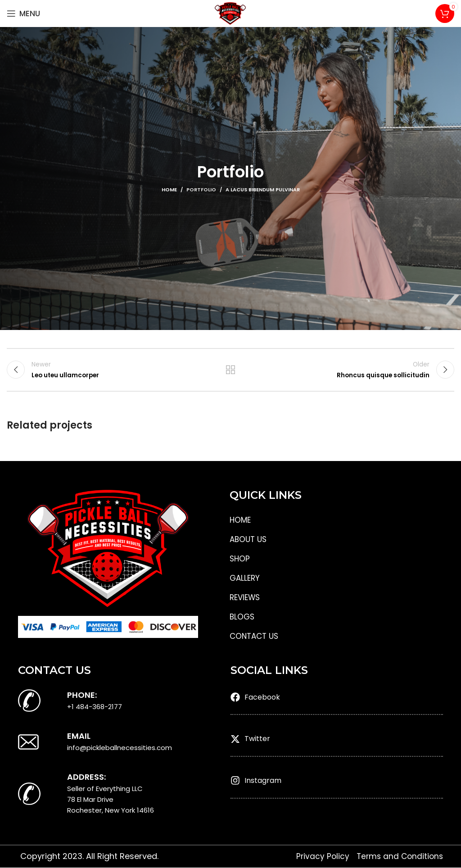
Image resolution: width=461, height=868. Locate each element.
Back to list (230, 371)
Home (169, 190)
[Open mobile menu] (23, 14)
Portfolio (201, 190)
